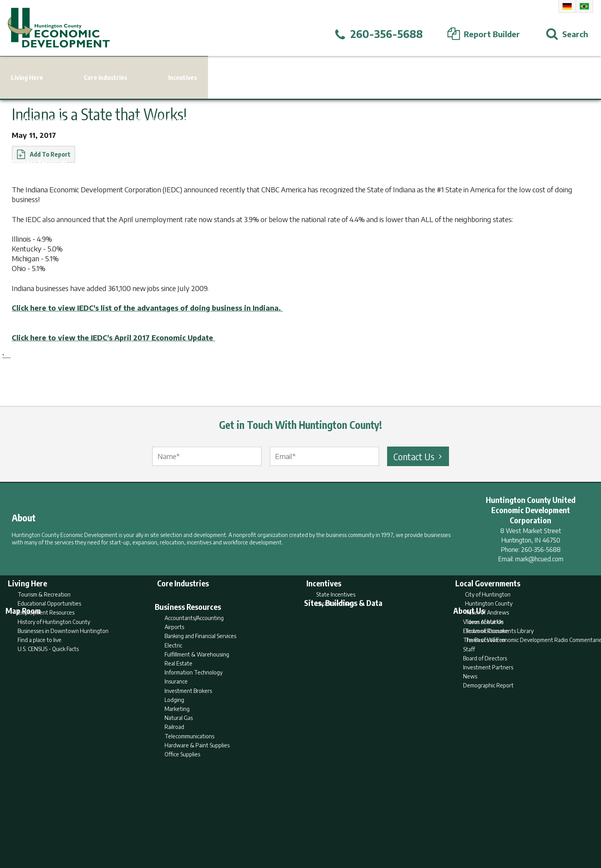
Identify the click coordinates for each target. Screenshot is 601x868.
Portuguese (584, 6)
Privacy (335, 831)
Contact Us (419, 456)
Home (235, 831)
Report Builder (297, 831)
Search (261, 831)
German (567, 6)
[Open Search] (567, 34)
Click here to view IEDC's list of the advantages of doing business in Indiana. (147, 308)
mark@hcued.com (539, 559)
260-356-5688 (541, 550)
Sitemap (363, 831)
